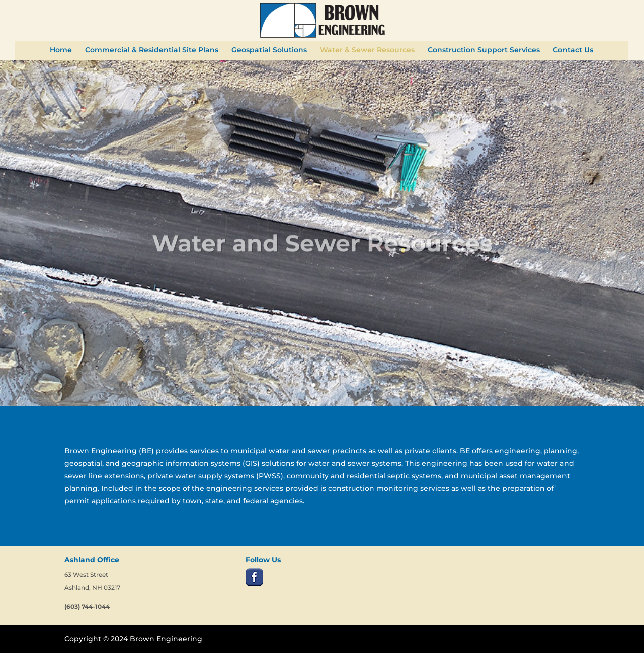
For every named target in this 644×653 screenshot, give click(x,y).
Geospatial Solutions (269, 50)
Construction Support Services (484, 50)
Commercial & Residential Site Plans (152, 50)
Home (61, 50)
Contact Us (573, 50)
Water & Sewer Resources (367, 50)
